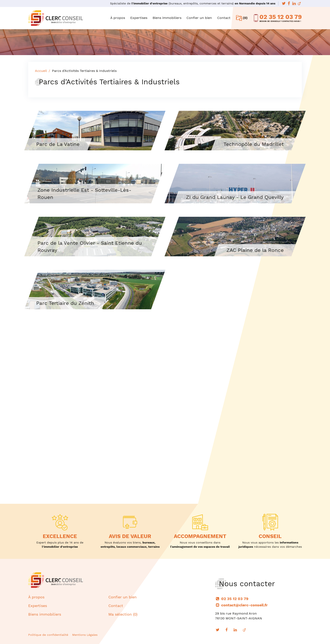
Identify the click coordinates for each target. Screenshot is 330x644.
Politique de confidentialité (48, 635)
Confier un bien (199, 18)
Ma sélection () (123, 614)
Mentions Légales (85, 635)
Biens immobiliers (167, 18)
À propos (118, 18)
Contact (224, 18)
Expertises (139, 18)
